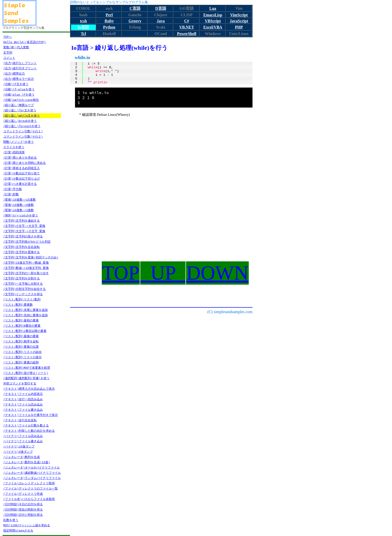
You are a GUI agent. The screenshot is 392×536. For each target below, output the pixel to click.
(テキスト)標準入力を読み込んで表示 (29, 389)
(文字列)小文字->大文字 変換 (24, 226)
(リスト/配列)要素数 (18, 305)
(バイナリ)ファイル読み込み (23, 436)
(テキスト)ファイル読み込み (23, 404)
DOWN (217, 273)
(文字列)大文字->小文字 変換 (24, 231)
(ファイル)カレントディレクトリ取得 (29, 483)
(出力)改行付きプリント (20, 68)
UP (163, 273)
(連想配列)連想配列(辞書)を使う (26, 378)
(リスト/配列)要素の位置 (21, 347)
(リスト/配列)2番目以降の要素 (25, 331)
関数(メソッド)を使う (18, 142)
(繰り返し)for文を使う (20, 110)
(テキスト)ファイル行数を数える (26, 425)
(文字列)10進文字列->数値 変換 (26, 262)
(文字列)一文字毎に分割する (23, 284)
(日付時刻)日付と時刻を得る (23, 515)
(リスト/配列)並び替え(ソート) (26, 373)
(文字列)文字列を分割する (21, 278)
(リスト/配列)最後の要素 (21, 336)
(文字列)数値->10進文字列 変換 (26, 268)
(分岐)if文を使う (16, 84)
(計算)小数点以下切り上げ (21, 178)
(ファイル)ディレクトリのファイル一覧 (30, 488)
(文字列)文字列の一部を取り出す (26, 273)
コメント (9, 58)
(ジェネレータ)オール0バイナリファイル (31, 467)
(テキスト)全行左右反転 (20, 420)
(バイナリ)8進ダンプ (18, 452)
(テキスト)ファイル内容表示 (23, 394)
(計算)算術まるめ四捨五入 (21, 168)
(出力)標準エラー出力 (18, 79)
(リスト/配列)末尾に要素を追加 (25, 310)
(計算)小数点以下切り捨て (21, 173)
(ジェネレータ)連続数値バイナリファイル (32, 473)
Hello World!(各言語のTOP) (24, 42)
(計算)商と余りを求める (20, 157)
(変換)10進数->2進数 (18, 210)
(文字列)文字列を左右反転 (21, 247)
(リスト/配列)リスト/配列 (22, 299)
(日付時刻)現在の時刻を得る (23, 509)
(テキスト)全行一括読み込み (23, 399)
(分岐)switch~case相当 (21, 100)
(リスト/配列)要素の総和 (21, 362)
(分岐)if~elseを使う (19, 89)
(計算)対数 (11, 194)
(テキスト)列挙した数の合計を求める (29, 431)
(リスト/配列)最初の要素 (21, 320)
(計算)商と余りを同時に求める (24, 163)
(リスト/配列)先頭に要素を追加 (25, 315)
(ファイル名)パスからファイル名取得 (29, 499)
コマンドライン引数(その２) (23, 136)
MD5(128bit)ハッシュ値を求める (27, 525)
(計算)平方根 (12, 189)
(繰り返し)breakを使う (20, 121)
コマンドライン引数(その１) (23, 131)
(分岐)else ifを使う (19, 94)
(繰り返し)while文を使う (21, 115)
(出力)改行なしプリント (20, 63)
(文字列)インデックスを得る (23, 294)
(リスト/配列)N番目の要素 (22, 326)
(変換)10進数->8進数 (18, 205)
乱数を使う (11, 520)
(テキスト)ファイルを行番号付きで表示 (30, 415)
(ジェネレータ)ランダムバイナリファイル (32, 478)
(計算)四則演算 (14, 152)
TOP (121, 273)
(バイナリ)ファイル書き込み (23, 441)
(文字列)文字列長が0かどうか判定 (27, 241)
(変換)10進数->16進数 (19, 199)
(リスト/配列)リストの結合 (22, 352)
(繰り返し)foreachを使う (22, 126)
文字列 (8, 52)
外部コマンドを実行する (20, 383)
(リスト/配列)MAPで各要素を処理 (27, 368)
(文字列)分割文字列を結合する (24, 289)
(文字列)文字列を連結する (21, 220)
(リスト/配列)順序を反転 (21, 341)
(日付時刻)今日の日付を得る (23, 504)
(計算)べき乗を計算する (20, 184)
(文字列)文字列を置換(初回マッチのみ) (31, 257)
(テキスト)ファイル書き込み (23, 410)
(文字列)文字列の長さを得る (23, 236)
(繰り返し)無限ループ (18, 105)
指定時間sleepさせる (18, 530)
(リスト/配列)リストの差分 (22, 357)
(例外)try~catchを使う (21, 215)
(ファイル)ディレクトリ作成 (23, 494)
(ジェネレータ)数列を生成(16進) (27, 462)
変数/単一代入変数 (16, 47)
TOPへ (7, 37)
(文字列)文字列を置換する (21, 252)
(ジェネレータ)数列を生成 (21, 457)
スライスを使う (14, 147)
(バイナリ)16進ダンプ (19, 446)
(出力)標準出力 (14, 73)
